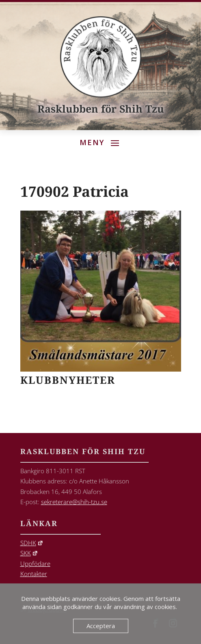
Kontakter (34, 574)
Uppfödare (35, 563)
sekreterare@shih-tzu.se (74, 502)
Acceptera (101, 626)
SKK (29, 553)
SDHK (32, 543)
